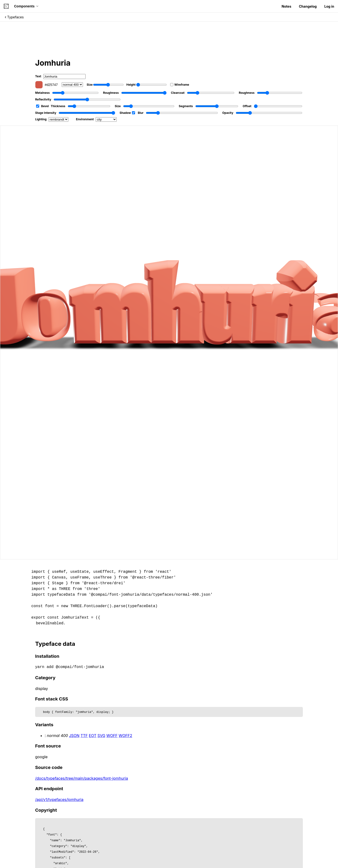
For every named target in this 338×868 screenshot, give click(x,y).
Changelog (308, 6)
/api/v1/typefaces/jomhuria (59, 800)
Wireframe (180, 85)
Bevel (42, 106)
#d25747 (46, 85)
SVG (101, 736)
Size (105, 85)
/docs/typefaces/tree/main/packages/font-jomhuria (82, 778)
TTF (84, 736)
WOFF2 (125, 736)
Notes (286, 6)
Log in (329, 6)
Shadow (127, 113)
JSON (74, 736)
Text (60, 76)
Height (147, 85)
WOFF (112, 736)
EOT (93, 736)
